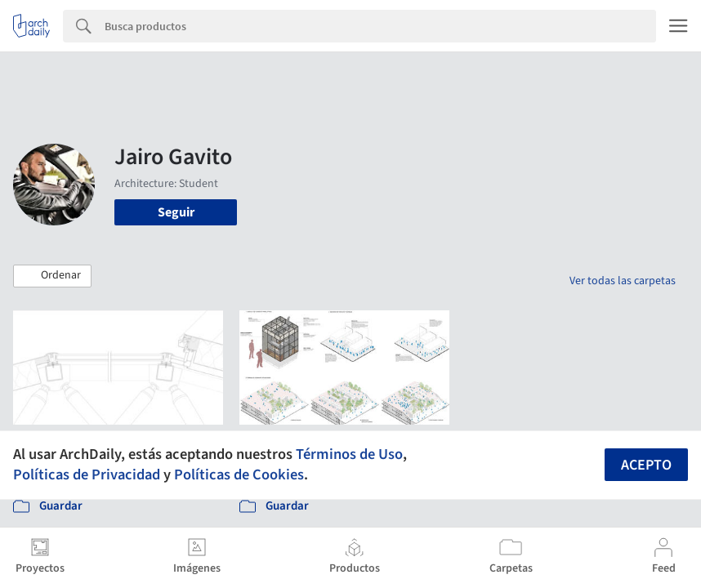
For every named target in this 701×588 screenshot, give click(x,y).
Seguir (176, 212)
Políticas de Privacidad (87, 474)
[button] (52, 276)
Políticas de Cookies (239, 474)
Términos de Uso (349, 454)
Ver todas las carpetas (623, 281)
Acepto (646, 465)
